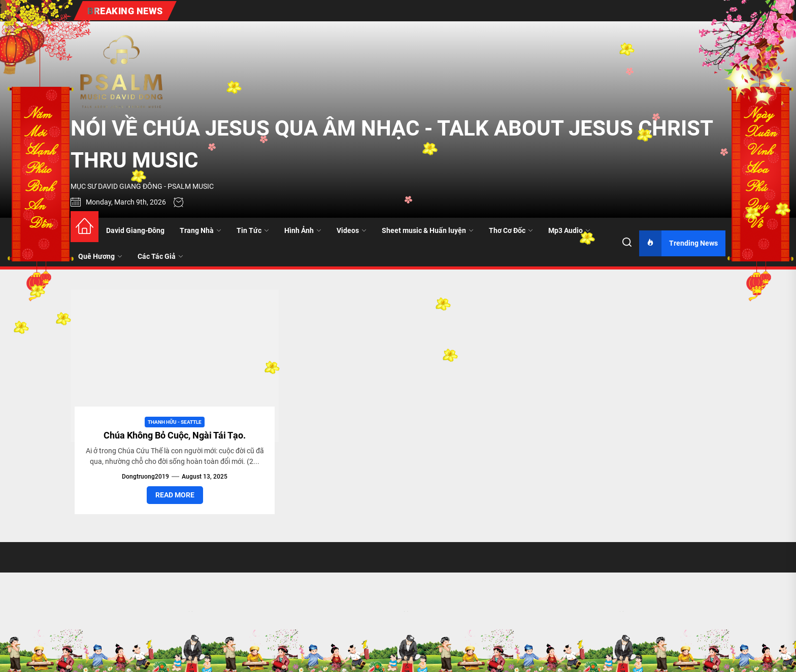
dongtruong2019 (145, 477)
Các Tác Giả (160, 256)
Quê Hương (100, 256)
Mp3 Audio (569, 230)
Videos (352, 230)
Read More (175, 495)
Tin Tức (253, 230)
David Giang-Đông (135, 230)
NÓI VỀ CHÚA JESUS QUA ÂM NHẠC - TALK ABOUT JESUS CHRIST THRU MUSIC (392, 144)
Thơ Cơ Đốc (511, 230)
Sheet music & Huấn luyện (428, 230)
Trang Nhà (201, 230)
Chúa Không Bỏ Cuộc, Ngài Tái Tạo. (175, 435)
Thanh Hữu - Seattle (175, 422)
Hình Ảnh (303, 230)
